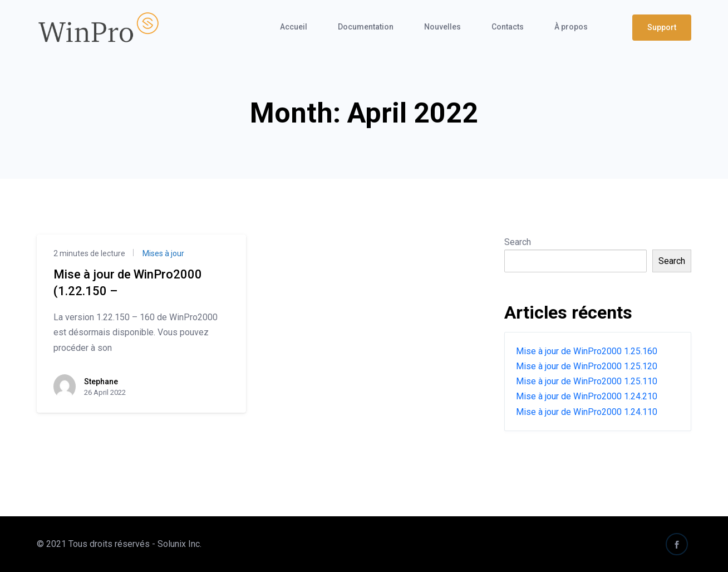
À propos (571, 27)
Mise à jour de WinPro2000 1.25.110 (587, 381)
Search (518, 242)
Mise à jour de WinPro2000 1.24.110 (587, 412)
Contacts (508, 27)
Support (662, 27)
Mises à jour (163, 253)
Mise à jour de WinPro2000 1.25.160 (587, 351)
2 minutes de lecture (89, 253)
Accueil (294, 27)
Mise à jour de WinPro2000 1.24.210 (587, 396)
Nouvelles (442, 27)
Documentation (366, 27)
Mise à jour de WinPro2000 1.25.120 (587, 366)
